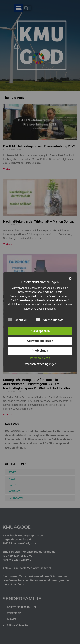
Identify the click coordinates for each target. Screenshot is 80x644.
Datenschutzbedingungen (40, 364)
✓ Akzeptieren (40, 331)
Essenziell (18, 319)
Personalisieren (40, 358)
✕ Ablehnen (40, 351)
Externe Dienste (50, 319)
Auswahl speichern (40, 341)
